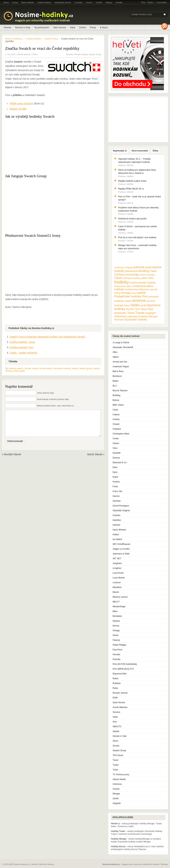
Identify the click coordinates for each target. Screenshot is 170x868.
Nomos (116, 626)
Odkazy (109, 2)
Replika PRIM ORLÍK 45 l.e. (131, 189)
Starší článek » (96, 460)
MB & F (116, 602)
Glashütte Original (121, 511)
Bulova (116, 400)
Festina (116, 482)
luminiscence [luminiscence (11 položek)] (132, 289)
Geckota (117, 501)
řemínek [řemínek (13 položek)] (119, 320)
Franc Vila (117, 491)
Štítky (155, 151)
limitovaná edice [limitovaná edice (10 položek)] (123, 286)
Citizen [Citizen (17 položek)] (118, 278)
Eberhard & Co (120, 463)
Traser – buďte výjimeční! (23, 353)
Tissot (115, 760)
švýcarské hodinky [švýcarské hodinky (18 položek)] (136, 320)
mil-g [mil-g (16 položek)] (117, 293)
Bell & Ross (118, 371)
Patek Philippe (119, 645)
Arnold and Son (120, 362)
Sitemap (164, 864)
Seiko (115, 717)
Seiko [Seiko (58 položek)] (135, 305)
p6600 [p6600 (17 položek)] (142, 293)
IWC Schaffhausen (121, 544)
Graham (116, 515)
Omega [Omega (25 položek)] (126, 293)
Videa (72, 28)
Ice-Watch (117, 539)
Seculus (116, 712)
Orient (116, 635)
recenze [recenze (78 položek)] (139, 301)
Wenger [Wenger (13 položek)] (153, 316)
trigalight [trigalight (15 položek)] (150, 313)
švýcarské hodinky (62, 368)
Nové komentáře (140, 151)
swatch (75, 368)
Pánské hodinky (81, 54)
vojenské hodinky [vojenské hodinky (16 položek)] (138, 316)
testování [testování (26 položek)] (120, 313)
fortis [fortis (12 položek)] (151, 278)
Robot (115, 679)
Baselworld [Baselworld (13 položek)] (132, 271)
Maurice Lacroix (120, 597)
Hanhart (116, 525)
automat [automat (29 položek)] (139, 267)
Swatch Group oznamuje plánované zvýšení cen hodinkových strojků (47, 337)
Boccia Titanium (120, 391)
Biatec (116, 381)
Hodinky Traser (118, 831)
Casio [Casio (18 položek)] (153, 271)
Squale (116, 731)
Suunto (116, 746)
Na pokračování (42, 28)
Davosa (116, 458)
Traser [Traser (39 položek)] (140, 313)
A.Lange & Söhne (121, 343)
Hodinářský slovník (63, 2)
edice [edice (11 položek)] (144, 278)
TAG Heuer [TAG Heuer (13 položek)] (141, 309)
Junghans (117, 563)
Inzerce (89, 2)
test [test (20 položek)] (151, 309)
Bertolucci (117, 376)
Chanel (116, 424)
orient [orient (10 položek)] (134, 293)
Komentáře (162, 2)
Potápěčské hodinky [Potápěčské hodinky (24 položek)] (128, 296)
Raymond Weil (120, 674)
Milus (115, 611)
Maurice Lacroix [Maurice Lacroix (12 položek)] (148, 289)
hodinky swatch (16, 368)
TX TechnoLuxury (121, 774)
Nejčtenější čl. (120, 151)
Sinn (115, 722)
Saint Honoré (119, 703)
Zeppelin (117, 803)
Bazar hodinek (28, 2)
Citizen (116, 443)
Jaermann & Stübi (121, 554)
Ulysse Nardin (119, 779)
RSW (115, 698)
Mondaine (117, 616)
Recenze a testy (23, 28)
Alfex (115, 352)
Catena (116, 415)
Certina (116, 419)
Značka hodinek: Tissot (22, 342)
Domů (6, 2)
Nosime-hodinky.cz (14, 39)
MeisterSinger (119, 607)
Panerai (116, 640)
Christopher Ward (121, 434)
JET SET (117, 559)
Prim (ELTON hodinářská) (125, 664)
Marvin (116, 592)
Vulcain (116, 789)
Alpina (116, 357)
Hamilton (117, 520)
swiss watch (19, 371)
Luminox (117, 583)
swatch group (86, 368)
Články (150, 2)
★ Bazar (104, 28)
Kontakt (119, 2)
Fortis (115, 487)
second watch (46, 368)
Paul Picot (117, 650)
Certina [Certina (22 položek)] (119, 275)
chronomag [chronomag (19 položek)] (131, 274)
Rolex (115, 688)
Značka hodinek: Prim (22, 347)
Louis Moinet (119, 578)
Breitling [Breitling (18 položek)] (144, 271)
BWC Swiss (118, 405)
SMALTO (117, 727)
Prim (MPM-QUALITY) (123, 669)
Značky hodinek (44, 2)
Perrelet (116, 655)
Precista (116, 659)
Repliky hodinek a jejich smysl (132, 181)
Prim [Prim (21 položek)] (145, 296)
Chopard (117, 429)
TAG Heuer (118, 755)
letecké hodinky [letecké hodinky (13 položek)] (147, 283)
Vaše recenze (60, 28)
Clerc (115, 448)
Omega (116, 631)
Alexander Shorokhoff (123, 347)
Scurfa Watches (120, 707)
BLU (115, 386)
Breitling (116, 395)
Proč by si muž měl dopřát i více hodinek (137, 237)
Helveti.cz (115, 824)
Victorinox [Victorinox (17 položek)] (120, 316)
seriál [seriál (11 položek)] (143, 305)
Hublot (116, 535)
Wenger (116, 794)
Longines (117, 568)
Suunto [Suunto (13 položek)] (130, 309)
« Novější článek (11, 460)
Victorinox (117, 784)
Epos (115, 472)
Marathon (117, 587)
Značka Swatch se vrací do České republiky (42, 48)
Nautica (116, 621)
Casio (115, 410)
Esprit (115, 477)
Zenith (116, 798)
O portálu (78, 2)
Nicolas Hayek (31, 368)
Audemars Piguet (121, 367)
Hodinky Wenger (119, 839)
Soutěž (99, 2)
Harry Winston (119, 530)
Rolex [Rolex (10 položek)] (127, 305)
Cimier (116, 439)
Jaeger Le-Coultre (121, 549)
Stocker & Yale (120, 736)
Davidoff (117, 453)
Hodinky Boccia (118, 846)
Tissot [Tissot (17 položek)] (131, 313)
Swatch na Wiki (18, 109)
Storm (115, 741)
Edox (115, 467)
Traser (116, 765)
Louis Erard (118, 573)
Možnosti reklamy (47, 864)
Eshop (15, 2)
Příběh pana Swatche (21, 103)
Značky (83, 28)
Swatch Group (95, 54)
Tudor (115, 770)
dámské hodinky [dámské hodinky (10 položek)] (132, 278)
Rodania (117, 683)
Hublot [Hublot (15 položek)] (133, 283)
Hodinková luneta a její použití (132, 219)
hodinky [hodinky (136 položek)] (122, 282)
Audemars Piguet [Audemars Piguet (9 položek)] (123, 267)
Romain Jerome (120, 693)
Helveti (35, 864)
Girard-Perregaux (121, 506)
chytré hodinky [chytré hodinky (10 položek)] (147, 275)
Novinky (8, 28)
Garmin (116, 496)
